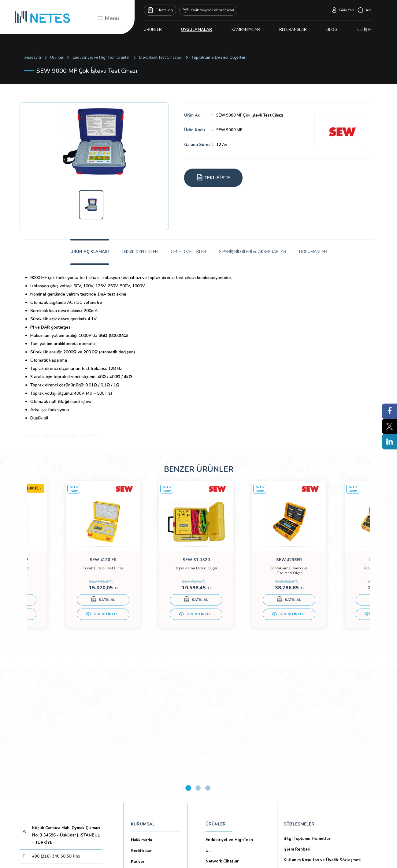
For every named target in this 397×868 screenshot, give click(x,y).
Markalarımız (143, 741)
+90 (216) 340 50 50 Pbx (56, 725)
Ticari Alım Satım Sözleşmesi (311, 793)
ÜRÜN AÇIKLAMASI (90, 252)
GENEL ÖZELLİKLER (188, 252)
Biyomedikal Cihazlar (225, 751)
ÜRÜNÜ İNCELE (70, 620)
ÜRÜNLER (153, 30)
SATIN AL (70, 605)
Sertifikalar (141, 720)
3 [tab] (208, 657)
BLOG (332, 30)
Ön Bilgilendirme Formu (306, 761)
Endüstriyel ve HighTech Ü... (229, 714)
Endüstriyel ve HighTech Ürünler (101, 58)
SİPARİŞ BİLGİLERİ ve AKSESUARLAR (253, 252)
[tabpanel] (70, 562)
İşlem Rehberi (297, 718)
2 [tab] (198, 657)
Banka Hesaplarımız (150, 762)
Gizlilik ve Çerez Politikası (308, 739)
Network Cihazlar (222, 730)
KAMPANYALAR (246, 30)
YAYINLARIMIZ (220, 779)
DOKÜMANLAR (313, 252)
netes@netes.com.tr (52, 739)
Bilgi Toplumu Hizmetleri (307, 707)
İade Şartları (295, 804)
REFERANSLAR (293, 30)
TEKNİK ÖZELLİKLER (140, 252)
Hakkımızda (141, 709)
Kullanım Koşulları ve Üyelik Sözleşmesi (322, 729)
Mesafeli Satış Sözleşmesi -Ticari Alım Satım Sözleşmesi (326, 777)
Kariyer (138, 730)
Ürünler (57, 58)
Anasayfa (33, 58)
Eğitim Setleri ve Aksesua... (232, 741)
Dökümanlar (143, 752)
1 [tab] (188, 657)
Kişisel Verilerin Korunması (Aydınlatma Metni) (328, 750)
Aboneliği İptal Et (65, 778)
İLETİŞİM (364, 30)
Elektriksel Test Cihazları (161, 58)
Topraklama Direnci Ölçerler (219, 58)
